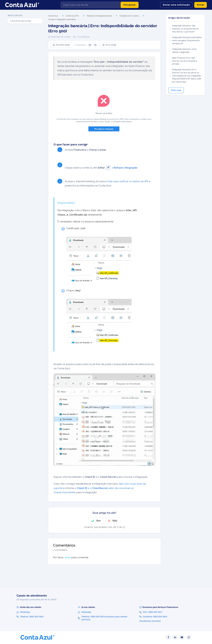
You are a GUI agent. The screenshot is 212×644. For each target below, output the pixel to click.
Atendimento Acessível (150, 621)
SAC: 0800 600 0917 (151, 612)
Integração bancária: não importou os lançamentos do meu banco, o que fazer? (184, 29)
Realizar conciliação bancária (99, 16)
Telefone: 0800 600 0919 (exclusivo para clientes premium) (103, 618)
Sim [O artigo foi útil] (98, 521)
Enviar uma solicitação (176, 5)
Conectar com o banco (129, 16)
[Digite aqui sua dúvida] (91, 5)
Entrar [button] (201, 5)
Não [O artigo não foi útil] (115, 521)
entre (68, 557)
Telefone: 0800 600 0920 (30, 617)
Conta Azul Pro (72, 16)
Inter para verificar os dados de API (128, 181)
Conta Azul (53, 16)
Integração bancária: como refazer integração (183, 51)
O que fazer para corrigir (21, 21)
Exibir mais (176, 90)
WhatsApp (23, 612)
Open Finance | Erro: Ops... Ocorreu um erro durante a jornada (183, 61)
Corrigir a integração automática (62, 19)
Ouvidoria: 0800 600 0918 (153, 617)
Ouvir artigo (109, 45)
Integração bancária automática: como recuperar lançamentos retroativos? (185, 40)
